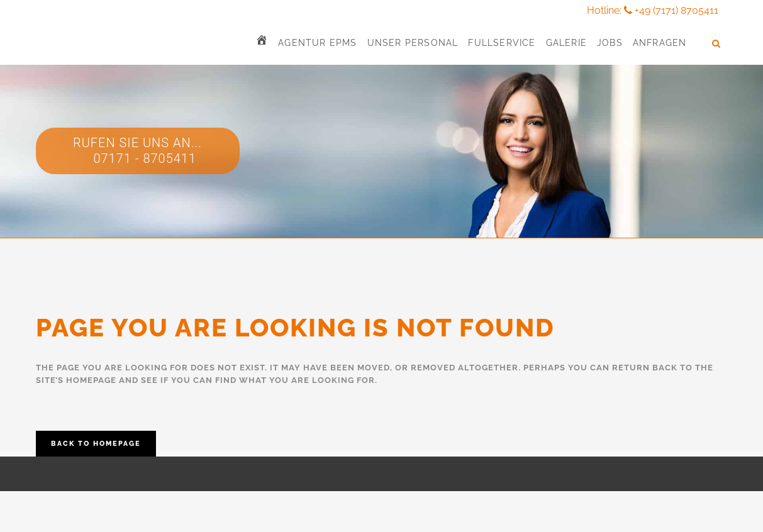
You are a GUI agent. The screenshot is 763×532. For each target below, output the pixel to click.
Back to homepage (96, 444)
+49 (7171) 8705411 (677, 10)
